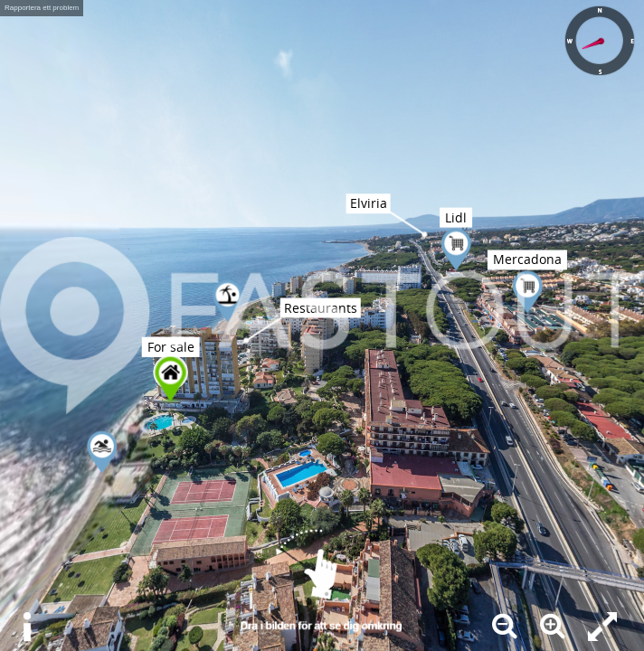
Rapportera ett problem (42, 8)
